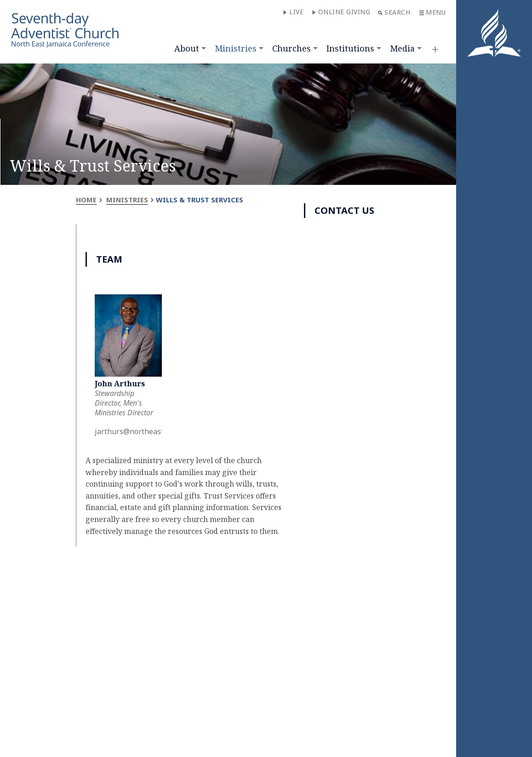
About (187, 48)
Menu (432, 12)
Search (394, 12)
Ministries (236, 48)
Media (402, 48)
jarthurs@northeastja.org (139, 431)
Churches (292, 48)
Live (293, 12)
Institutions (350, 48)
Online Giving (341, 12)
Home (86, 200)
